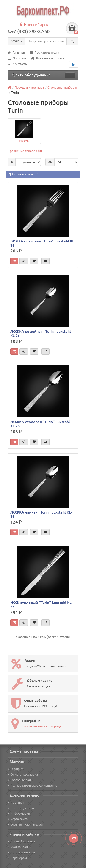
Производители (44, 52)
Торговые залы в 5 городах (43, 726)
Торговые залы (21, 780)
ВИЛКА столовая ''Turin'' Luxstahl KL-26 (43, 243)
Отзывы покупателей (25, 824)
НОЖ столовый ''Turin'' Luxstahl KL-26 (41, 605)
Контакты (18, 64)
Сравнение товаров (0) (25, 151)
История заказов (22, 852)
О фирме (17, 58)
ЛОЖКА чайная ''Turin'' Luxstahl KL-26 (41, 514)
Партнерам (17, 858)
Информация (19, 813)
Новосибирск (34, 25)
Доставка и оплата (48, 58)
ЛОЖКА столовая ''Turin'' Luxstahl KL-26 (40, 424)
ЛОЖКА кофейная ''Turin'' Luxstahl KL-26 (41, 333)
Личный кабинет (21, 841)
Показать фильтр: (24, 174)
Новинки (16, 802)
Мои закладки (20, 847)
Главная (16, 52)
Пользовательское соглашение (33, 785)
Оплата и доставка (23, 774)
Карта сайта (18, 819)
